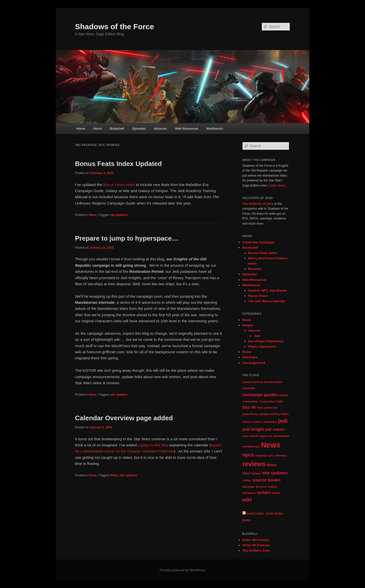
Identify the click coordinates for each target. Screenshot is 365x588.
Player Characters (262, 347)
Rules (247, 352)
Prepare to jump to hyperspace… (127, 238)
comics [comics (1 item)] (284, 395)
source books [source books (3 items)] (266, 480)
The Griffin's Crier (256, 551)
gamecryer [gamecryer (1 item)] (271, 408)
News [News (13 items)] (271, 445)
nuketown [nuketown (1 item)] (261, 456)
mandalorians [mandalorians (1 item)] (251, 446)
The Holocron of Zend (258, 204)
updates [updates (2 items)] (264, 493)
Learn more (277, 186)
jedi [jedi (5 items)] (283, 421)
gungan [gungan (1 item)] (264, 414)
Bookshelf (117, 129)
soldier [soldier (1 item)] (247, 480)
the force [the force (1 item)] (261, 487)
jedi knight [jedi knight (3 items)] (253, 429)
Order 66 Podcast (256, 545)
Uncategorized (254, 363)
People (248, 325)
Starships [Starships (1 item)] (249, 487)
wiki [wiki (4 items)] (247, 500)
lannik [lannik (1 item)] (254, 436)
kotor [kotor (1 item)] (246, 436)
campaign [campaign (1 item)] (249, 388)
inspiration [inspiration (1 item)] (270, 422)
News (92, 215)
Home (81, 129)
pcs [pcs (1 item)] (271, 456)
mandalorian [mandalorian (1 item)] (281, 436)
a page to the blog (153, 445)
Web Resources (187, 129)
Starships (250, 357)
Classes (254, 331)
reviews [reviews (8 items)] (254, 464)
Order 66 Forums (256, 540)
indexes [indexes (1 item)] (257, 422)
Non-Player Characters (266, 341)
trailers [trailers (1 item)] (273, 487)
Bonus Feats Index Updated (118, 164)
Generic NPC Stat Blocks (268, 290)
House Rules (258, 296)
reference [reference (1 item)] (280, 456)
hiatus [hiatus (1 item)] (285, 414)
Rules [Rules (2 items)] (272, 465)
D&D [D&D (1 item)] (280, 401)
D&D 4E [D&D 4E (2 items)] (249, 407)
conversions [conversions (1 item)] (250, 401)
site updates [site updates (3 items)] (275, 473)
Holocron (160, 129)
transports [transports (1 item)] (249, 493)
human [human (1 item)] (247, 422)
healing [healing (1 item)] (275, 414)
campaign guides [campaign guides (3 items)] (260, 395)
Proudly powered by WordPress (182, 570)
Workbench (215, 129)
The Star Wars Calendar (267, 301)
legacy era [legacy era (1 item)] (266, 436)
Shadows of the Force (115, 27)
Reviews (255, 269)
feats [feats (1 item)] (260, 408)
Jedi (257, 336)
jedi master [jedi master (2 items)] (275, 429)
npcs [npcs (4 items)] (248, 455)
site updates (119, 215)
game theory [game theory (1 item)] (250, 414)
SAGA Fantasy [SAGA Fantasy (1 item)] (252, 473)
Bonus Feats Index (119, 185)
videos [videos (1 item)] (276, 493)
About (97, 129)
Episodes (139, 129)
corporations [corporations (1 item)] (268, 401)
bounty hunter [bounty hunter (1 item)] (273, 382)
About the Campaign (258, 242)
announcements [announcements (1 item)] (253, 382)
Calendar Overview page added (124, 418)
